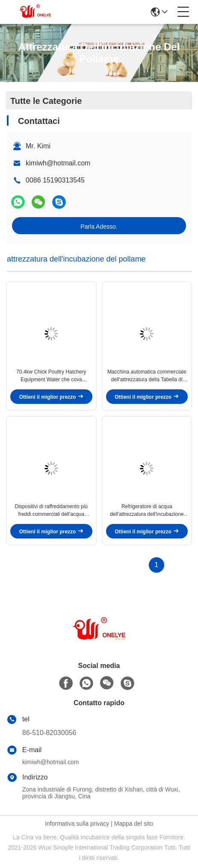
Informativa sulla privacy (77, 824)
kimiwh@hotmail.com (58, 163)
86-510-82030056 (49, 733)
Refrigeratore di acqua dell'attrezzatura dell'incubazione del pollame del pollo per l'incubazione (147, 511)
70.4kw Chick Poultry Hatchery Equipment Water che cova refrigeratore (51, 376)
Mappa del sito (134, 824)
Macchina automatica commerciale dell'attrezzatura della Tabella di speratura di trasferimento (147, 376)
